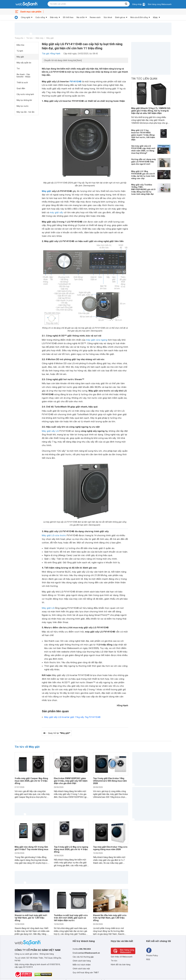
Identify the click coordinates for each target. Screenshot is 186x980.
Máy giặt (50, 38)
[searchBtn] (126, 4)
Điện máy (54, 17)
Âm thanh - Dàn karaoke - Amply (23, 76)
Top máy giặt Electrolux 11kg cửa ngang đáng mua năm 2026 (110, 848)
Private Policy (152, 956)
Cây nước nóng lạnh (25, 94)
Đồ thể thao (68, 17)
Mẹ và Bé (81, 17)
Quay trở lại (59, 733)
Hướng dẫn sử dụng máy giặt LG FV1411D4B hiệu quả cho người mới (144, 162)
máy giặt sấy (56, 212)
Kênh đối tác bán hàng (121, 965)
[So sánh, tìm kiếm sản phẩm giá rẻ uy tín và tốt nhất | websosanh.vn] (26, 4)
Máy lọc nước (23, 106)
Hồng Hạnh (122, 705)
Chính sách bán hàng (82, 961)
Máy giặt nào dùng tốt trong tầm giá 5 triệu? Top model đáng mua (31, 848)
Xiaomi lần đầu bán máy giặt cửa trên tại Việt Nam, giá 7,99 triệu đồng (110, 918)
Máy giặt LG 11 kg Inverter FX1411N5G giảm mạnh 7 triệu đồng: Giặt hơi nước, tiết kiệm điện (143, 135)
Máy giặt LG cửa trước (54, 535)
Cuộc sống (40, 17)
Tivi (18, 69)
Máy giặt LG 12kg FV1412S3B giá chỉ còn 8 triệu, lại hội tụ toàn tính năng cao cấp (143, 175)
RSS (148, 959)
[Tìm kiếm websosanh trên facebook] (149, 950)
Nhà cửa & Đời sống (139, 17)
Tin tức (29, 38)
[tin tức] (16, 17)
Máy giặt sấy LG (50, 431)
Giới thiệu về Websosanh (122, 957)
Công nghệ (26, 17)
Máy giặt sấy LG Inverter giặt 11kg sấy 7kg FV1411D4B (72, 717)
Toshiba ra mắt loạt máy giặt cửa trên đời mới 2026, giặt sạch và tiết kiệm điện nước (71, 918)
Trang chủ (19, 38)
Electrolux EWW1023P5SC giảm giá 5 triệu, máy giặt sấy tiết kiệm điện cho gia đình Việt (71, 781)
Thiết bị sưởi (22, 83)
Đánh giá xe (120, 17)
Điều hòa (20, 45)
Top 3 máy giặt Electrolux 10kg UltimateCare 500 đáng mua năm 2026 (110, 781)
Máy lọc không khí (24, 100)
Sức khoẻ (108, 17)
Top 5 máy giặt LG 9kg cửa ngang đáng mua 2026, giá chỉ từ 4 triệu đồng (71, 849)
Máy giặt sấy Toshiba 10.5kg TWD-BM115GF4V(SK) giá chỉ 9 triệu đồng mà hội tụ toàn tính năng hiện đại (143, 189)
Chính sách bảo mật (81, 969)
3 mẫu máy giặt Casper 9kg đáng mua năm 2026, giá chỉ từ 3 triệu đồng (31, 781)
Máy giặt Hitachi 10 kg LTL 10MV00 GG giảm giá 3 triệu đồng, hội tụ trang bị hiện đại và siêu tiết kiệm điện (151, 111)
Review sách (95, 17)
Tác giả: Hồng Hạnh (51, 53)
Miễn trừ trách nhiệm (82, 965)
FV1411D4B (76, 81)
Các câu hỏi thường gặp (83, 957)
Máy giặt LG (48, 608)
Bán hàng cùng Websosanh (160, 4)
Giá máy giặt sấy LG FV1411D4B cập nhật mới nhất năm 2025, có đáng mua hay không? (143, 149)
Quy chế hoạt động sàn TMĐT (86, 973)
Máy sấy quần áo (24, 63)
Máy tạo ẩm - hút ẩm (25, 112)
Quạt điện (21, 88)
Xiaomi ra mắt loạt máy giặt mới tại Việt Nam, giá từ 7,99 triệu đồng (31, 918)
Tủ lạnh (20, 51)
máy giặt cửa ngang (97, 340)
